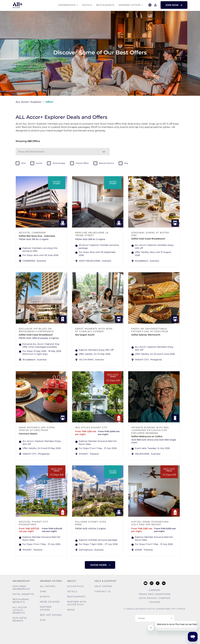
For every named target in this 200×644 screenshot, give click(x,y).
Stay (43, 620)
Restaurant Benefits (21, 601)
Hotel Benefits (23, 594)
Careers (155, 590)
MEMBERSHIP (67, 6)
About (72, 581)
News (71, 610)
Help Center (103, 586)
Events (45, 597)
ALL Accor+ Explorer (29, 102)
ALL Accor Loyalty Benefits (20, 610)
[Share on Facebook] (181, 102)
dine (23, 163)
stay (126, 163)
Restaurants (105, 6)
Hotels (87, 6)
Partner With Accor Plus (77, 603)
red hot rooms (106, 163)
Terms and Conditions (155, 594)
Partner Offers (46, 608)
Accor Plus (75, 586)
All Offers (48, 586)
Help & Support (106, 581)
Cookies (155, 602)
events (39, 163)
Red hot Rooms (51, 615)
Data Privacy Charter (155, 598)
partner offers (82, 163)
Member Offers (130, 6)
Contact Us (103, 591)
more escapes (59, 163)
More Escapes (50, 602)
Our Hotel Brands (20, 619)
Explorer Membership (21, 588)
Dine (43, 591)
